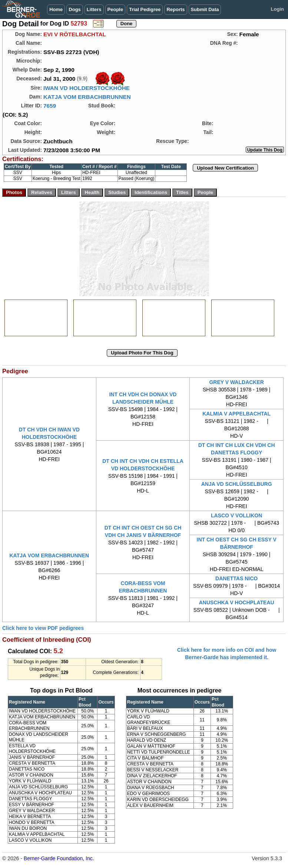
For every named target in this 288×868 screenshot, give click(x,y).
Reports (176, 9)
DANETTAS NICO (236, 578)
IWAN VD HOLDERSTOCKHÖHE (87, 88)
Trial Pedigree (145, 9)
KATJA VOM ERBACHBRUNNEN (87, 97)
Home (56, 9)
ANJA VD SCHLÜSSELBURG (237, 484)
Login (277, 9)
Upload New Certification (225, 168)
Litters (94, 9)
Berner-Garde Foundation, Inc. (59, 858)
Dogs (75, 9)
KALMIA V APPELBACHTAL (236, 414)
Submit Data (205, 9)
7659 (50, 106)
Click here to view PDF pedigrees (43, 628)
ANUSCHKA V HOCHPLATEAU (237, 602)
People (115, 9)
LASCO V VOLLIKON (236, 515)
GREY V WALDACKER (236, 382)
